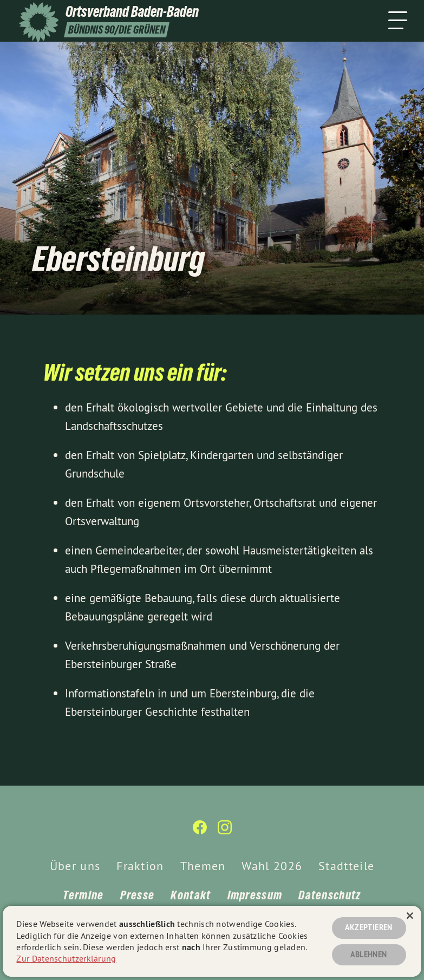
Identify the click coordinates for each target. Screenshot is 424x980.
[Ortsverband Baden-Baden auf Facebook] (200, 832)
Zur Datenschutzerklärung (66, 958)
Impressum (255, 895)
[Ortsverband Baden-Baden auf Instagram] (225, 832)
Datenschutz (330, 895)
